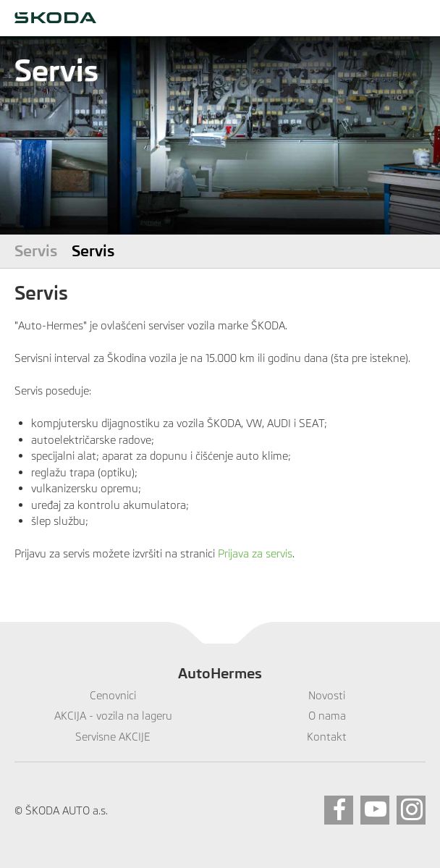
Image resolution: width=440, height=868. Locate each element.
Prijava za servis (255, 553)
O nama (327, 716)
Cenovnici (113, 695)
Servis (36, 251)
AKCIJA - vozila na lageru (113, 716)
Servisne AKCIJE (113, 737)
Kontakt (327, 737)
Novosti (327, 695)
